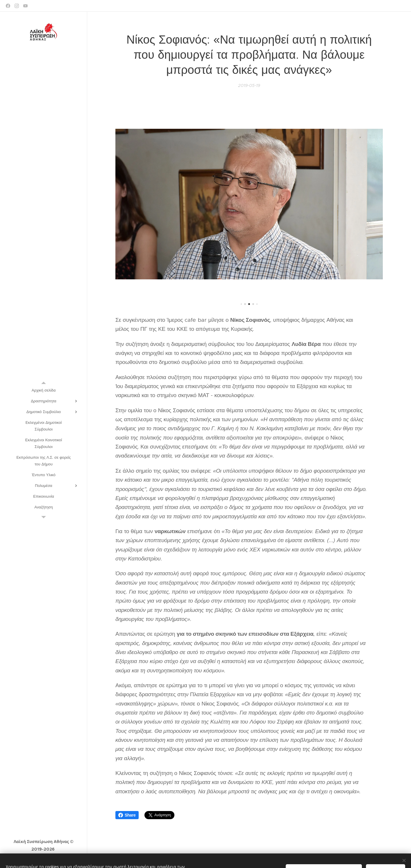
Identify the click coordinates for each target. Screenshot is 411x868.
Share (127, 815)
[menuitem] (44, 390)
